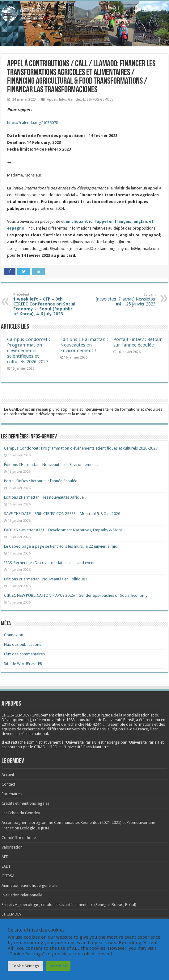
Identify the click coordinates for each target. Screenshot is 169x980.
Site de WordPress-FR (23, 664)
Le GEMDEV (11, 914)
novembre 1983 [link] (61, 720)
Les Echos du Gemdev (21, 813)
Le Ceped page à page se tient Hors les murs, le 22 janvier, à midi (61, 546)
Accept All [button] (58, 966)
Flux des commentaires (24, 654)
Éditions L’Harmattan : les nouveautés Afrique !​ (45, 497)
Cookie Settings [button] (25, 966)
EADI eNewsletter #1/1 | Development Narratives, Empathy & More (63, 530)
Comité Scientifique (19, 838)
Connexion (14, 635)
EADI (6, 866)
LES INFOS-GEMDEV (98, 100)
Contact (8, 784)
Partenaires (12, 794)
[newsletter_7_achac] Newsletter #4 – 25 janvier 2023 (124, 299)
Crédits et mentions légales (25, 803)
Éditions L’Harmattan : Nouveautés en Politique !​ (45, 579)
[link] (61, 720)
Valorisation (12, 847)
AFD (5, 857)
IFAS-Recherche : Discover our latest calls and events (50, 563)
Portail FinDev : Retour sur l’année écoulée (138, 342)
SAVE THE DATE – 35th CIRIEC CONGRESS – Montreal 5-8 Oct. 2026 (62, 514)
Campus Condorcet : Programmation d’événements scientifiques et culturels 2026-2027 (29, 351)
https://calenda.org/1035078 (33, 123)
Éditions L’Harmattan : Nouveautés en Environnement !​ (84, 345)
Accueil (8, 775)
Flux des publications (23, 644)
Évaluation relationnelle (22, 895)
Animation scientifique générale (30, 885)
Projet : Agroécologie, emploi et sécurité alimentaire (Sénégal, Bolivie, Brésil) (69, 905)
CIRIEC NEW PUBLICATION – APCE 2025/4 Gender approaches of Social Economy (76, 595)
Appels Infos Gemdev (64, 100)
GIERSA (8, 876)
